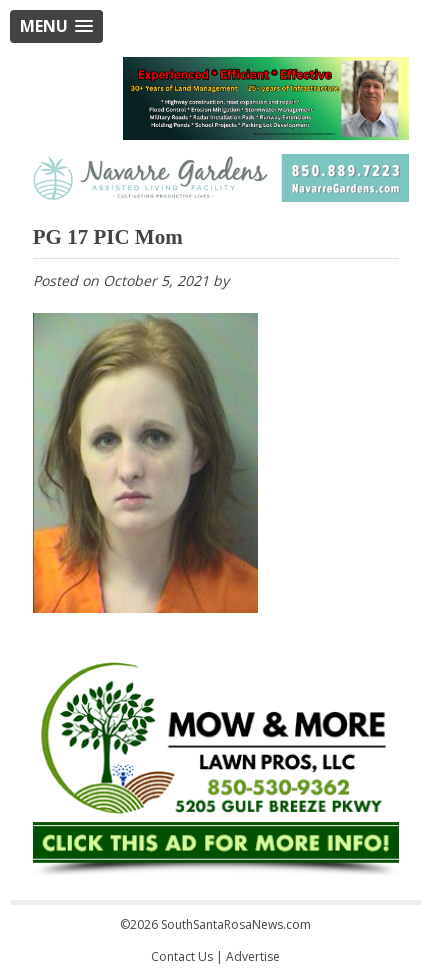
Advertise (253, 956)
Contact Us (182, 956)
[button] (56, 26)
